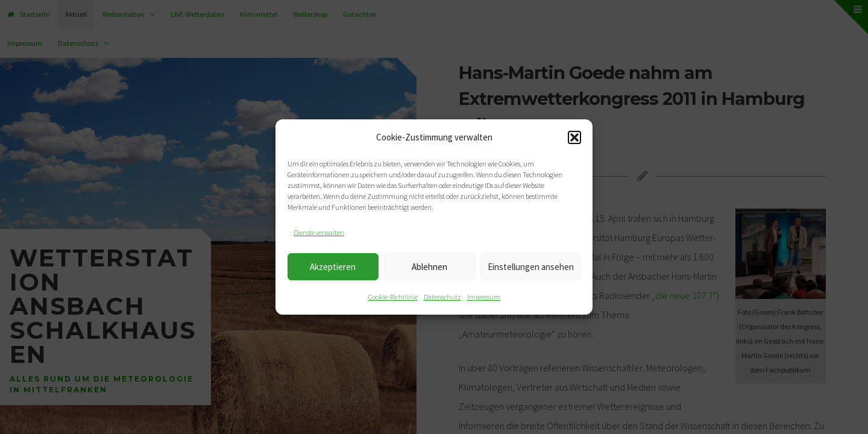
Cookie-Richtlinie (393, 297)
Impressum (484, 297)
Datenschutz (442, 297)
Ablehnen (429, 267)
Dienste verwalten (319, 232)
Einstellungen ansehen (531, 267)
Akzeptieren (333, 267)
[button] (574, 137)
